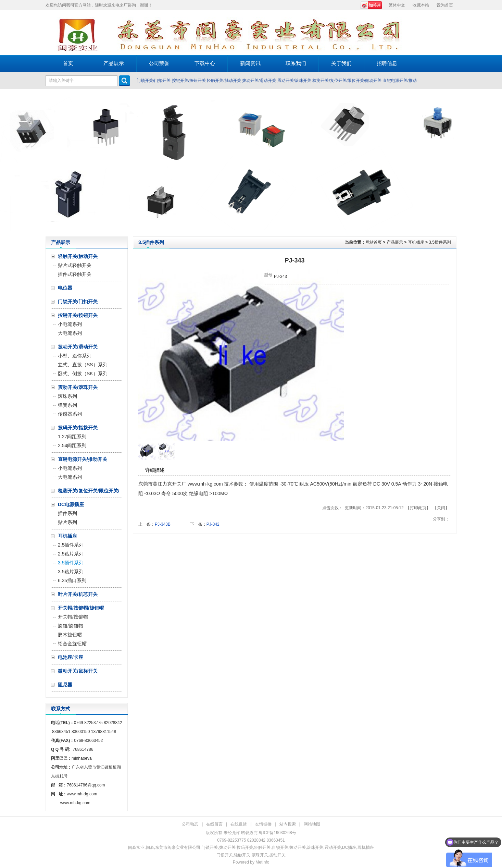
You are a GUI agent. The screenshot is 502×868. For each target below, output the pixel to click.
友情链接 (263, 824)
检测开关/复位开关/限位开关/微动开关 (347, 81)
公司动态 (190, 824)
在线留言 (214, 824)
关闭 (441, 508)
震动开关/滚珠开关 (294, 81)
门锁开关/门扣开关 (154, 81)
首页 (68, 63)
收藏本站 (421, 5)
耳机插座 (416, 242)
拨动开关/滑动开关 (259, 81)
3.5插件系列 (440, 242)
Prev (7, 163)
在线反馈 (239, 824)
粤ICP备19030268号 (277, 833)
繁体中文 (397, 5)
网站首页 (374, 242)
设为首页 (445, 5)
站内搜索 (288, 824)
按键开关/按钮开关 (189, 81)
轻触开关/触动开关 (224, 81)
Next (495, 163)
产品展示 (395, 242)
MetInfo (262, 862)
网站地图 (312, 824)
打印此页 (418, 508)
